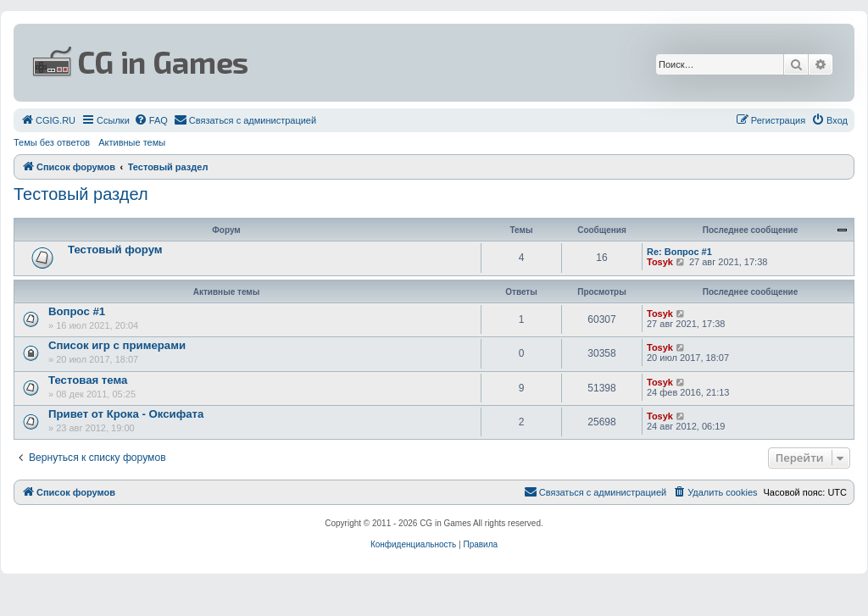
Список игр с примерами (117, 345)
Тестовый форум (115, 250)
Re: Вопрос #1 (679, 252)
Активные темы (132, 142)
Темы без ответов (52, 142)
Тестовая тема (88, 380)
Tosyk (660, 262)
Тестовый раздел (81, 194)
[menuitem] (48, 120)
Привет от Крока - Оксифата (126, 414)
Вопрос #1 (77, 311)
